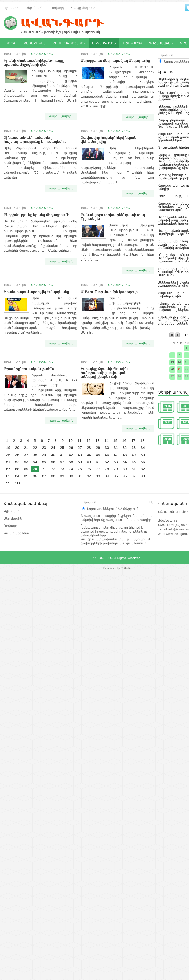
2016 (168, 406)
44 (89, 455)
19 (8, 448)
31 (116, 448)
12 (88, 440)
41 (62, 455)
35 (8, 455)
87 (44, 476)
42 (71, 455)
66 (143, 462)
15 (116, 440)
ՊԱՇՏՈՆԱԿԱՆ (161, 43)
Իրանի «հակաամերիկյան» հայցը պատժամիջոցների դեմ (34, 62)
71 (44, 469)
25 (62, 448)
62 (107, 462)
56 (53, 462)
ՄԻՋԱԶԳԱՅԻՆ (104, 43)
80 (125, 469)
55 (44, 462)
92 (89, 476)
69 (26, 469)
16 (124, 440)
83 (8, 476)
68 (17, 469)
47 (116, 455)
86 (35, 476)
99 (8, 483)
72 (53, 469)
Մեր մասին (35, 7)
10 (71, 440)
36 (17, 455)
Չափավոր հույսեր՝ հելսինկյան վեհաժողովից (109, 139)
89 (62, 476)
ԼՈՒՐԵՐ (10, 43)
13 (97, 440)
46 (107, 455)
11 (80, 440)
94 (107, 476)
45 (98, 455)
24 (53, 448)
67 (8, 469)
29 (98, 448)
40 (53, 455)
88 (53, 476)
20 (17, 448)
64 (125, 462)
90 (71, 476)
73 (62, 469)
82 (143, 469)
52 (17, 462)
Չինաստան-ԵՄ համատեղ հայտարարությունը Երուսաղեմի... (35, 139)
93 (98, 476)
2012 (168, 422)
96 (125, 476)
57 (62, 462)
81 (134, 469)
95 (116, 476)
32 (125, 448)
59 (80, 462)
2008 (168, 439)
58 (71, 462)
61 (98, 462)
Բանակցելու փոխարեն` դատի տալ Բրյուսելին (113, 216)
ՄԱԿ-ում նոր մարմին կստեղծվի (109, 291)
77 (98, 469)
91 (80, 476)
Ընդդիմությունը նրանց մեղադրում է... (37, 214)
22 (35, 448)
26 (71, 448)
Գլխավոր (11, 7)
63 (116, 462)
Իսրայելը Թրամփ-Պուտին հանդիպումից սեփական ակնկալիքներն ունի (104, 372)
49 (134, 455)
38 (35, 455)
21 (26, 448)
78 (107, 469)
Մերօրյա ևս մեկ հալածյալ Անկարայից (115, 60)
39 (44, 455)
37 (26, 455)
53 (26, 462)
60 (89, 462)
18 (142, 440)
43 (80, 455)
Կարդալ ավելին (61, 116)
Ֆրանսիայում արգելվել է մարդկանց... (38, 291)
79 (116, 469)
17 (133, 440)
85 (26, 476)
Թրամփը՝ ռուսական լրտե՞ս (29, 369)
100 (18, 483)
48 (125, 455)
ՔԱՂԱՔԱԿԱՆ (35, 43)
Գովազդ (57, 7)
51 (8, 462)
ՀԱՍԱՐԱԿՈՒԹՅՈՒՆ (69, 43)
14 (106, 440)
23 (44, 448)
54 (35, 462)
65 (134, 462)
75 (80, 469)
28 (89, 448)
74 (71, 469)
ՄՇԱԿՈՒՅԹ (132, 43)
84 (17, 476)
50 (143, 455)
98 (143, 476)
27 (80, 448)
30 (107, 448)
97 (134, 476)
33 (134, 448)
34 (143, 448)
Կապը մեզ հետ (83, 7)
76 (89, 469)
